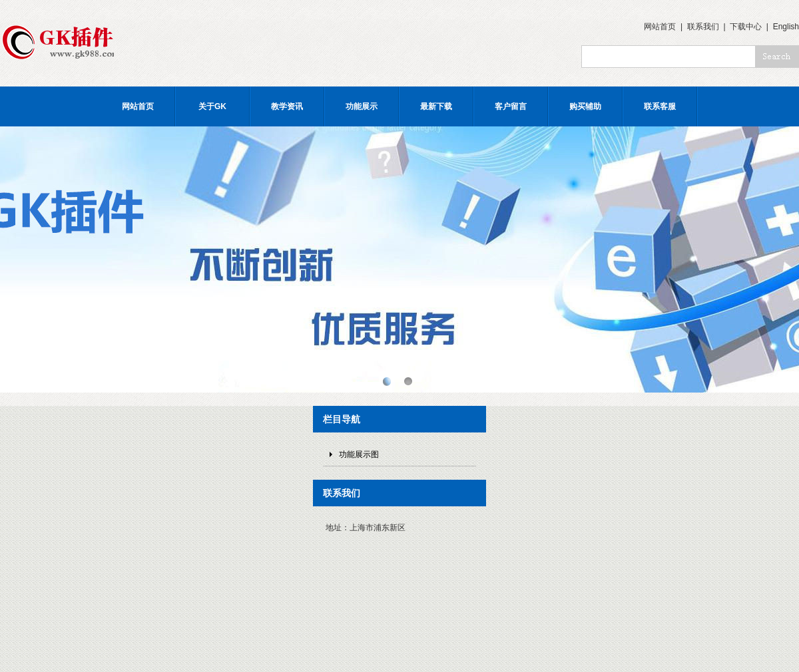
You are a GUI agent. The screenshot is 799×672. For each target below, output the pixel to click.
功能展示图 (359, 454)
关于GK (212, 106)
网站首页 (660, 27)
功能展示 (362, 106)
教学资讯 (287, 106)
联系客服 (660, 106)
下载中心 (746, 27)
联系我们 (703, 27)
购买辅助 (585, 106)
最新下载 (436, 106)
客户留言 (511, 106)
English (786, 27)
